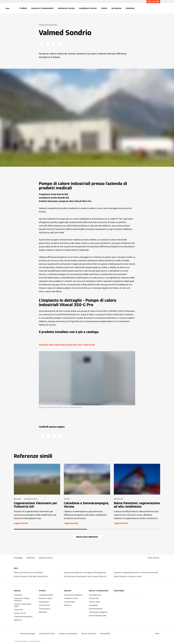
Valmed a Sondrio (46, 558)
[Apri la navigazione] (8, 8)
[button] (154, 558)
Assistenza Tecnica (66, 8)
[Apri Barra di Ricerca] (159, 8)
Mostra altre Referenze (87, 537)
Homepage (18, 558)
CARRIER (37, 641)
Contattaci (130, 8)
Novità (104, 8)
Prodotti (23, 8)
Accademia (116, 8)
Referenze (31, 558)
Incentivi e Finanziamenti (42, 8)
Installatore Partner (88, 8)
